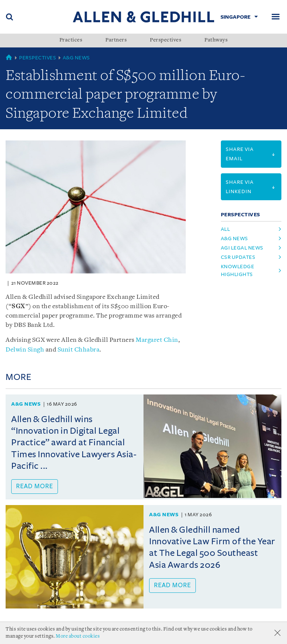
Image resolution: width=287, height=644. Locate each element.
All (226, 229)
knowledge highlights (238, 270)
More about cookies (78, 636)
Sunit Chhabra (79, 350)
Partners (116, 40)
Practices (71, 40)
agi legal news (242, 248)
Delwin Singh (25, 350)
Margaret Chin (157, 340)
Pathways (216, 40)
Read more (35, 486)
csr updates (238, 257)
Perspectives (166, 40)
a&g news (234, 239)
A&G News (76, 58)
